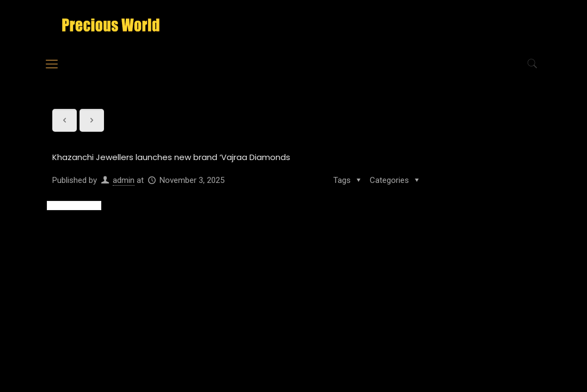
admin (124, 180)
